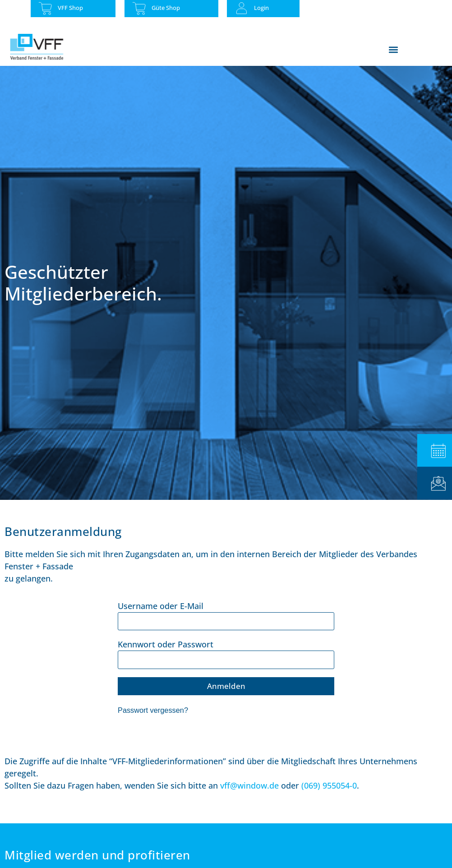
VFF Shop (70, 8)
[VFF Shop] (45, 8)
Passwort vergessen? (153, 710)
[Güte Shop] (139, 8)
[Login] (242, 8)
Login (261, 8)
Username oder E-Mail (161, 606)
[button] (394, 49)
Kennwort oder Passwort (166, 644)
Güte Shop (166, 8)
